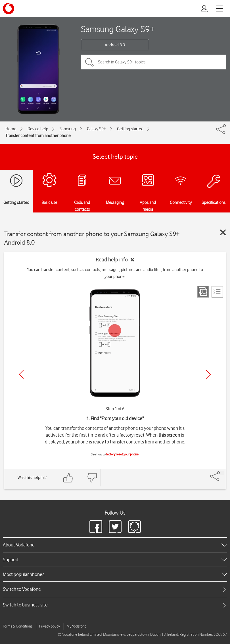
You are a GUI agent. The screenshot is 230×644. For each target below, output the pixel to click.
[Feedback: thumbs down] (92, 478)
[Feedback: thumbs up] (68, 478)
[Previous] (21, 374)
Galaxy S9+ (96, 129)
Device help (38, 129)
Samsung (68, 129)
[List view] (217, 292)
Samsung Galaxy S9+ (118, 29)
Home (11, 129)
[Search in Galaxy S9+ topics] (153, 62)
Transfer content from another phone (38, 136)
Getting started (130, 129)
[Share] (222, 473)
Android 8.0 (115, 45)
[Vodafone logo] (9, 9)
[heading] (115, 545)
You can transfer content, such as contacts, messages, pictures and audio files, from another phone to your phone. (115, 273)
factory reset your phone (122, 454)
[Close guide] (223, 232)
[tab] (115, 589)
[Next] (208, 374)
